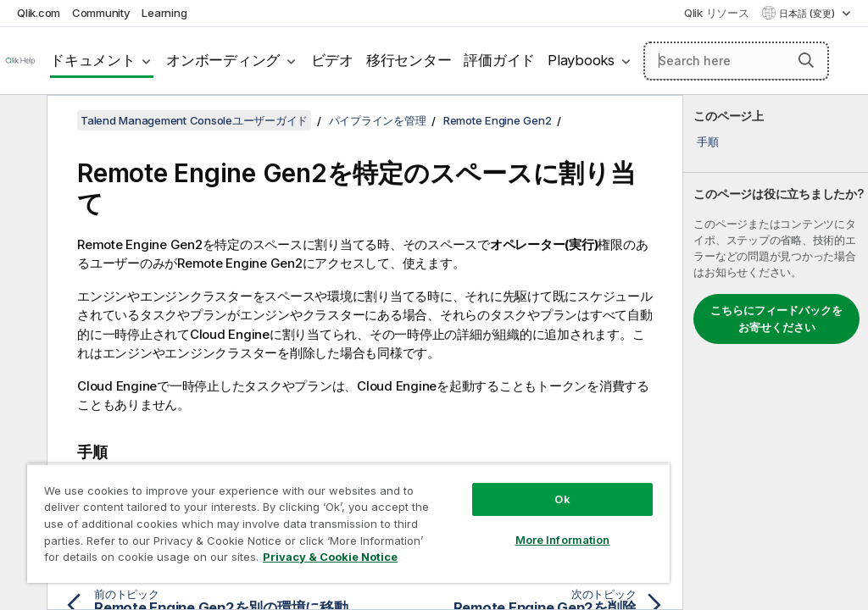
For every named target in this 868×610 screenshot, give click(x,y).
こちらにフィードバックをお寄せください (776, 319)
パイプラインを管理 (378, 120)
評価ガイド (499, 60)
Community (101, 13)
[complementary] (776, 352)
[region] (348, 523)
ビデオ (332, 60)
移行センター (409, 60)
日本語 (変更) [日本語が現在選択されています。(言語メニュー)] (808, 14)
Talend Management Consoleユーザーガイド (194, 120)
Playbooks (581, 60)
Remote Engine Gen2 (498, 120)
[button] (806, 60)
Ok (562, 499)
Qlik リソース (717, 13)
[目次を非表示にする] (21, 121)
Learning (164, 13)
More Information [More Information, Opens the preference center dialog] (563, 540)
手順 (708, 141)
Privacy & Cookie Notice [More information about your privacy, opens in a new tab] (330, 557)
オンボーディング (223, 60)
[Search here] (736, 61)
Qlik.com (39, 13)
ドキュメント (93, 60)
